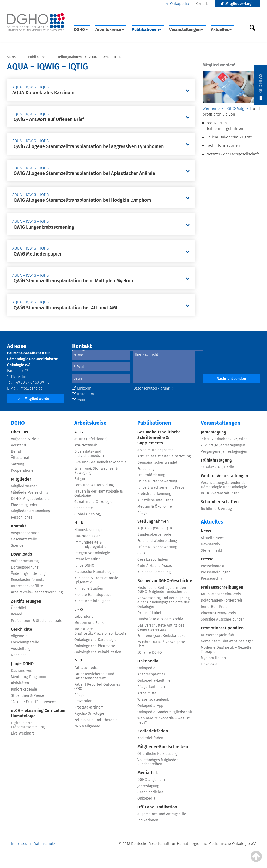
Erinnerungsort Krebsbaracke (161, 636)
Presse (207, 559)
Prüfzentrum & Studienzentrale (37, 621)
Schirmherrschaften (220, 502)
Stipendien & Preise (28, 696)
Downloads (22, 554)
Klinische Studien (89, 588)
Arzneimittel (147, 693)
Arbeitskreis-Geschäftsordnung (37, 592)
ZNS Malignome (87, 726)
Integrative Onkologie (92, 553)
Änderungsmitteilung (28, 574)
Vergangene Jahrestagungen (224, 452)
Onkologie (209, 664)
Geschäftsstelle (24, 539)
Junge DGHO (22, 664)
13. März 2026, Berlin (217, 467)
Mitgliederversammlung (31, 511)
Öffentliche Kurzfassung (157, 754)
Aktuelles (221, 30)
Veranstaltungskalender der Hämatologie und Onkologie (224, 485)
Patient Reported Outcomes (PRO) (97, 687)
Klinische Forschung (154, 572)
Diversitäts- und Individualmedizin (89, 454)
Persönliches (22, 517)
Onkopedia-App (150, 706)
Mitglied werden (34, 399)
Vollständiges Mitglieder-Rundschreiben (158, 762)
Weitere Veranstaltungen (224, 476)
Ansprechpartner (25, 533)
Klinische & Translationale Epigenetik (96, 580)
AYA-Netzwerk (86, 445)
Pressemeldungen (216, 572)
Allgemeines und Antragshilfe (162, 814)
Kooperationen (23, 471)
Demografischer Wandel (157, 462)
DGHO (81, 30)
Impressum (21, 844)
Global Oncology (88, 514)
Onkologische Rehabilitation (98, 652)
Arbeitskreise (110, 30)
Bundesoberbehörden (155, 535)
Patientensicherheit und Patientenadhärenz (94, 676)
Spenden (18, 545)
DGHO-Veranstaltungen (220, 493)
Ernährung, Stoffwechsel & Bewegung (96, 471)
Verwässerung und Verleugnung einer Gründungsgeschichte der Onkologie (163, 602)
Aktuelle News (213, 538)
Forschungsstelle (25, 642)
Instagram (83, 394)
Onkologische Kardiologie (95, 640)
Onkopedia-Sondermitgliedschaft (165, 712)
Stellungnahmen (153, 521)
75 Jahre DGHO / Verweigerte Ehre (161, 644)
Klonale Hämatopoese (93, 595)
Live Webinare (23, 733)
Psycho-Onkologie (89, 714)
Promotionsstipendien (222, 628)
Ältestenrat (20, 458)
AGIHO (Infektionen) (91, 439)
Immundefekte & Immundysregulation (91, 544)
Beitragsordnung (25, 567)
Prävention (83, 701)
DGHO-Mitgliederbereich (31, 499)
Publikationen (147, 30)
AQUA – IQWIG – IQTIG (155, 528)
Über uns (20, 432)
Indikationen (148, 820)
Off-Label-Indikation (157, 807)
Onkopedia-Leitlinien (155, 681)
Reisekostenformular (28, 580)
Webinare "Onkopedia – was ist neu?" (163, 720)
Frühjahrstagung (216, 460)
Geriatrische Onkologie (93, 502)
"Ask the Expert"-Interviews (34, 702)
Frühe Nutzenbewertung (157, 481)
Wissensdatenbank (153, 700)
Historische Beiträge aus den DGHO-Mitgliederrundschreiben (163, 590)
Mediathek (148, 773)
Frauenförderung (151, 475)
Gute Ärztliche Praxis (155, 566)
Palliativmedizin (87, 668)
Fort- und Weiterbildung (94, 485)
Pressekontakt (213, 566)
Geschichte (22, 629)
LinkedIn (82, 388)
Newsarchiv (210, 544)
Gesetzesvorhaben (153, 560)
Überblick (19, 608)
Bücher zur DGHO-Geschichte (165, 581)
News (206, 531)
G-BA (142, 553)
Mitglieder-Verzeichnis (30, 492)
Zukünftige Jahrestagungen (223, 445)
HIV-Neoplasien (87, 536)
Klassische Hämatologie (94, 572)
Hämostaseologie (89, 530)
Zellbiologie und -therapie (96, 720)
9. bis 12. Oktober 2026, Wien (224, 439)
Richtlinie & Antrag (216, 509)
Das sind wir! (22, 671)
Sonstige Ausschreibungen (223, 619)
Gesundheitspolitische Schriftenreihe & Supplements (159, 438)
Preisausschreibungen (222, 587)
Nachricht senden (231, 379)
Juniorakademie (24, 689)
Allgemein (19, 636)
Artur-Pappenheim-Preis (221, 594)
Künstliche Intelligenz (92, 601)
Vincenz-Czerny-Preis (218, 613)
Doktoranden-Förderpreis (222, 600)
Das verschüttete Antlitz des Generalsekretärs (161, 627)
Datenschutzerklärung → (154, 388)
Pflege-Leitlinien (151, 687)
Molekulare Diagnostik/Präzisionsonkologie (101, 631)
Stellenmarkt (211, 550)
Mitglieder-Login (238, 4)
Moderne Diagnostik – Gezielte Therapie (226, 650)
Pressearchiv (211, 579)
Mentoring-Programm (29, 677)
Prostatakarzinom (89, 707)
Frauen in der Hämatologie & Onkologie (98, 493)
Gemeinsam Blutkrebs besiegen (227, 641)
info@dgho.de (31, 388)
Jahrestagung (148, 786)
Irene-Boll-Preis (214, 607)
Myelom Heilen (213, 658)
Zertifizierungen (26, 601)
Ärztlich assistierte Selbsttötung (164, 456)
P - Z (78, 661)
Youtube (81, 400)
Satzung (17, 464)
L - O (79, 609)
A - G (79, 432)
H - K (79, 523)
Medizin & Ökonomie (155, 506)
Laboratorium (86, 617)
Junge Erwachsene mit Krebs (161, 487)
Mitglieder (21, 479)
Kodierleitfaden (153, 731)
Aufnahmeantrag (25, 561)
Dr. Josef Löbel (149, 613)
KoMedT (17, 614)
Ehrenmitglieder (24, 505)
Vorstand (18, 445)
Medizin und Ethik (89, 623)
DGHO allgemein (151, 780)
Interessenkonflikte (27, 586)
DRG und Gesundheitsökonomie (101, 462)
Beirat (16, 452)
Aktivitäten (20, 683)
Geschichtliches (151, 792)
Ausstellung (21, 649)
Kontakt (202, 4)
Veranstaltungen (186, 30)
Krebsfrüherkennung (154, 494)
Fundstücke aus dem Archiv (160, 619)
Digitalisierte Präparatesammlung (28, 725)
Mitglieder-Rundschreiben (163, 747)
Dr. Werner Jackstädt (218, 635)
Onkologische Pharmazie (95, 646)
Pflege (79, 695)
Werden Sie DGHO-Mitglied (227, 108)
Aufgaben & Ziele (25, 439)
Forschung (146, 469)
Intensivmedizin (87, 559)
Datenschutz (44, 844)
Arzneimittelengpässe (155, 450)
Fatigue (80, 479)
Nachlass (19, 655)
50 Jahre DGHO (150, 652)
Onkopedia (180, 4)
